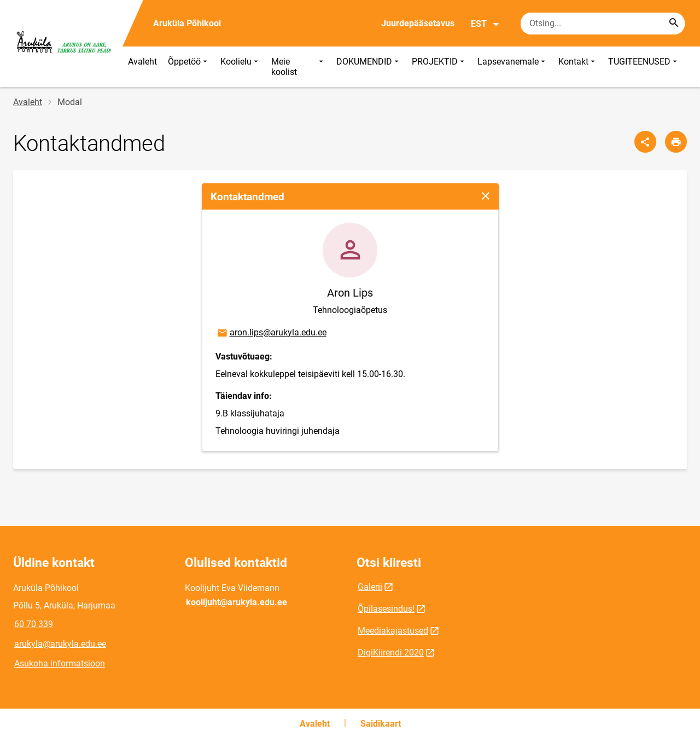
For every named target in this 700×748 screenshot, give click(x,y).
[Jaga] (645, 142)
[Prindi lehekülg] (676, 142)
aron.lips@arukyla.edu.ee (271, 333)
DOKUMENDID (369, 67)
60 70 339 (34, 624)
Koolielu (240, 67)
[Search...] (674, 24)
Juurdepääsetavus (418, 23)
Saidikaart (381, 724)
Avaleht (142, 62)
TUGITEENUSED (644, 67)
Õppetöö (189, 67)
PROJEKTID (439, 67)
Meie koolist (298, 67)
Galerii (370, 587)
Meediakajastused (393, 631)
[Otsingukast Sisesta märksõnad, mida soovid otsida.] (603, 24)
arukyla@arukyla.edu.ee (60, 644)
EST (485, 24)
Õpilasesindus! (386, 609)
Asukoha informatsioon (60, 663)
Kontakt (578, 67)
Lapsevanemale (512, 67)
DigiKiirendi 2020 (391, 653)
